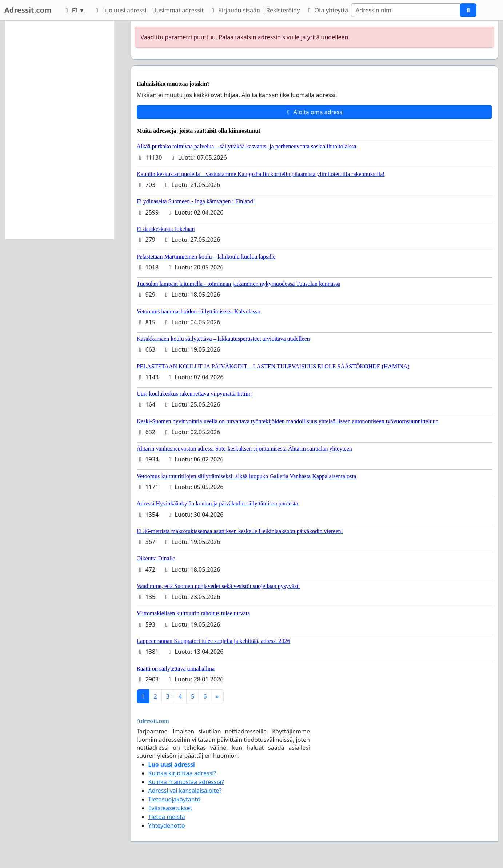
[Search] (406, 10)
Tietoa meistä (167, 817)
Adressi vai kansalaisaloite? (185, 791)
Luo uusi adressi (120, 10)
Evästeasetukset (170, 808)
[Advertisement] (60, 130)
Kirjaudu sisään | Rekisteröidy (255, 10)
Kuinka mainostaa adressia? (186, 782)
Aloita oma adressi (314, 112)
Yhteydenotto (167, 825)
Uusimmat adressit (178, 10)
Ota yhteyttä (327, 10)
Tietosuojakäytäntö (175, 799)
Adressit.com (28, 10)
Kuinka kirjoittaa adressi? (182, 773)
